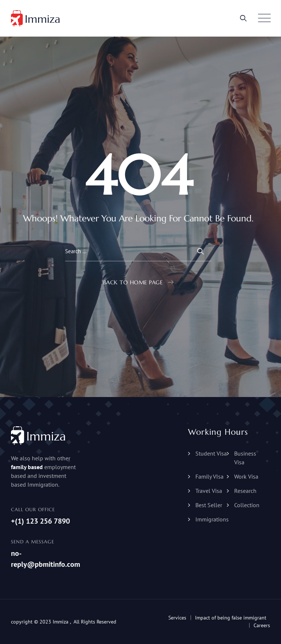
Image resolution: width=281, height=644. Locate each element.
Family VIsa (209, 476)
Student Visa (211, 453)
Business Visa (245, 458)
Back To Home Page (133, 282)
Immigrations (212, 519)
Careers (262, 625)
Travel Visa (209, 491)
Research (245, 491)
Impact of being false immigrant (231, 618)
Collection (247, 505)
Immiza (61, 622)
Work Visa (246, 476)
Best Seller (209, 505)
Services (177, 618)
